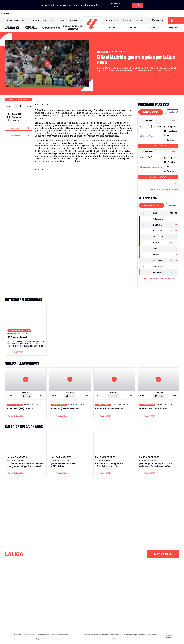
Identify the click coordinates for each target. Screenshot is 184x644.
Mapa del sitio (30, 635)
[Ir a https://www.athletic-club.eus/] (17, 13)
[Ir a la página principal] (92, 30)
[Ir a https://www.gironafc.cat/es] (77, 13)
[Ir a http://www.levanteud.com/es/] (86, 13)
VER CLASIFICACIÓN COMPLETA (159, 279)
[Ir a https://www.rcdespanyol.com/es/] (112, 13)
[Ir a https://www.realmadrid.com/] (138, 13)
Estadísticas (153, 28)
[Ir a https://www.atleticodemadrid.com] (26, 13)
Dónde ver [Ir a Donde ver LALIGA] (69, 20)
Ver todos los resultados (164, 190)
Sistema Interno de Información (97, 635)
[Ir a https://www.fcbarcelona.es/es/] (60, 13)
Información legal (130, 635)
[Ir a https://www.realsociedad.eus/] (155, 13)
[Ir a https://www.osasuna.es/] (34, 13)
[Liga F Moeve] (51, 28)
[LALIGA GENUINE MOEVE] (73, 28)
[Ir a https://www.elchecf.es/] (52, 13)
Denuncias (18, 635)
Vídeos (112, 28)
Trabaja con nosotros (60, 635)
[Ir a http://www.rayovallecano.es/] (95, 13)
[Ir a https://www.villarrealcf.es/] (181, 13)
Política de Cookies (121, 639)
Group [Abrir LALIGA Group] (112, 20)
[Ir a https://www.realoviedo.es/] (146, 13)
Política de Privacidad (148, 635)
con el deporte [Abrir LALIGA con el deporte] (42, 20)
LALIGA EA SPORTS (151, 112)
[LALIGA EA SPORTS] (12, 28)
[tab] (151, 112)
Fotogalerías (174, 28)
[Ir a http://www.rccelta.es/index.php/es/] (103, 13)
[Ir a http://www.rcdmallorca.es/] (121, 13)
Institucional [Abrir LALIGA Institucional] (14, 20)
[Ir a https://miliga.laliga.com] (176, 20)
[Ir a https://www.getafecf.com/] (69, 13)
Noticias (132, 28)
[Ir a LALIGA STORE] (132, 20)
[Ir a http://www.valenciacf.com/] (172, 13)
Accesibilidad (116, 635)
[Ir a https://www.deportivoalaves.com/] (43, 13)
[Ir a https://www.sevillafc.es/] (164, 13)
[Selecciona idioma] (157, 20)
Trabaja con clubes (41, 639)
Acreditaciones (43, 635)
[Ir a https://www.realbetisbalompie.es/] (129, 13)
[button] (12, 28)
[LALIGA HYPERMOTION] (31, 28)
